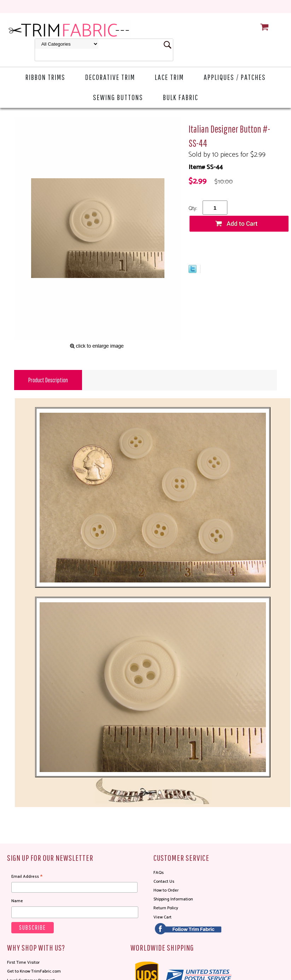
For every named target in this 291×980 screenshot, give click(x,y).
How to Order (166, 890)
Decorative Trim (110, 77)
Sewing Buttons (118, 97)
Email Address (27, 877)
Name (17, 901)
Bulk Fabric (181, 97)
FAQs (159, 873)
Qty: (193, 208)
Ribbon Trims (45, 77)
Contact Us (164, 882)
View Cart (162, 917)
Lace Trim (169, 77)
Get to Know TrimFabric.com (34, 971)
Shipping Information (173, 899)
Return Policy (166, 908)
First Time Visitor (23, 962)
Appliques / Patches (235, 77)
